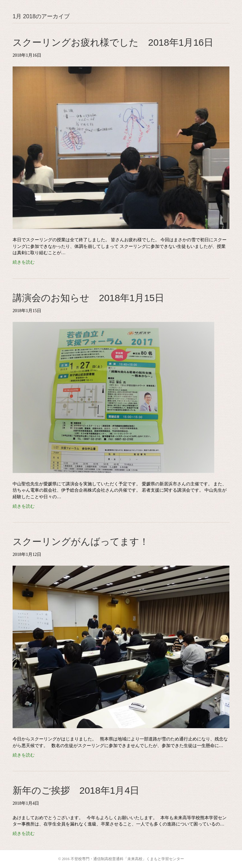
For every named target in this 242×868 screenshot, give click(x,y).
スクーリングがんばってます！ (81, 542)
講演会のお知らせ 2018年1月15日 (88, 298)
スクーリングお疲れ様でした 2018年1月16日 (113, 42)
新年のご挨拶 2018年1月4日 (76, 790)
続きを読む (24, 262)
